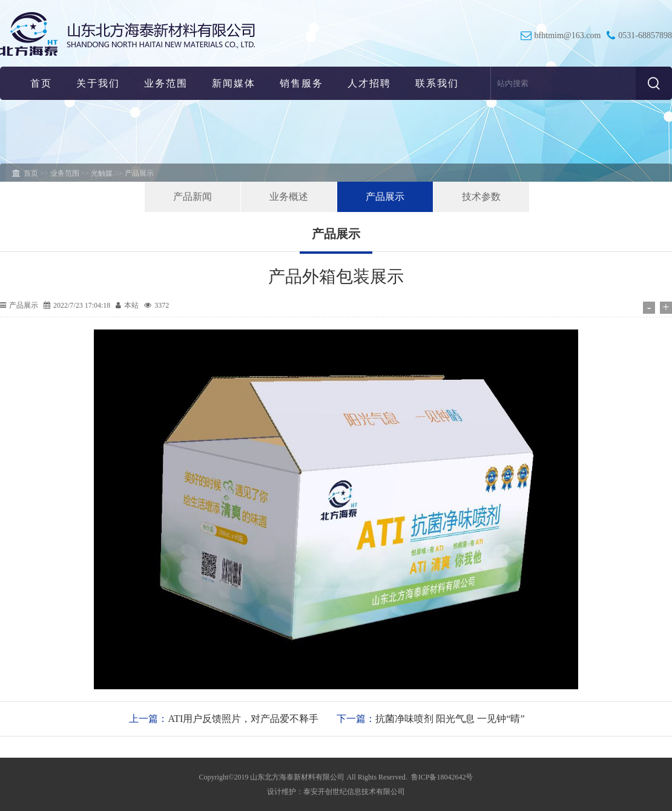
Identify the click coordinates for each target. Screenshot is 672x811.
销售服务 (301, 83)
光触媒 (102, 173)
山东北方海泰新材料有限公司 (297, 777)
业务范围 (166, 83)
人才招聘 (369, 83)
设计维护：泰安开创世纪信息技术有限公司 (336, 792)
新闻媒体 (234, 83)
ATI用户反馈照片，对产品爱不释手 (243, 719)
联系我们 (437, 83)
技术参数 (481, 197)
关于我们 (98, 83)
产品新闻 (193, 197)
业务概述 (289, 197)
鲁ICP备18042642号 (442, 777)
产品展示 (385, 197)
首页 (41, 83)
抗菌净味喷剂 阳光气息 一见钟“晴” (450, 719)
